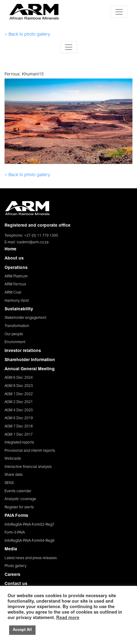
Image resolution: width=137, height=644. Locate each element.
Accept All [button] (22, 630)
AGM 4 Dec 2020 (19, 410)
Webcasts (13, 459)
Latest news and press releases (31, 558)
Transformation (17, 326)
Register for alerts (19, 507)
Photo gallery (15, 566)
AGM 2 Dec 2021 (19, 402)
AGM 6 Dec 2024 (19, 378)
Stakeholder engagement (25, 318)
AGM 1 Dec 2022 (19, 394)
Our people (14, 334)
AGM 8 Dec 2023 (19, 386)
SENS (9, 483)
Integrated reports (19, 443)
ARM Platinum (16, 277)
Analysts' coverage (20, 499)
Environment (15, 342)
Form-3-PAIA (15, 533)
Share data (14, 475)
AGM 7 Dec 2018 (19, 426)
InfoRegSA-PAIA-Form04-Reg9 (29, 541)
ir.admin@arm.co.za (33, 242)
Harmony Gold (17, 301)
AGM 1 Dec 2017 (19, 435)
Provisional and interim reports (30, 451)
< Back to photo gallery (27, 35)
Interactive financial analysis (28, 467)
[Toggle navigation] (119, 12)
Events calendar (18, 491)
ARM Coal (13, 293)
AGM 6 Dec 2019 (19, 418)
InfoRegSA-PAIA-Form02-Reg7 (29, 525)
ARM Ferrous (15, 284)
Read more (68, 618)
